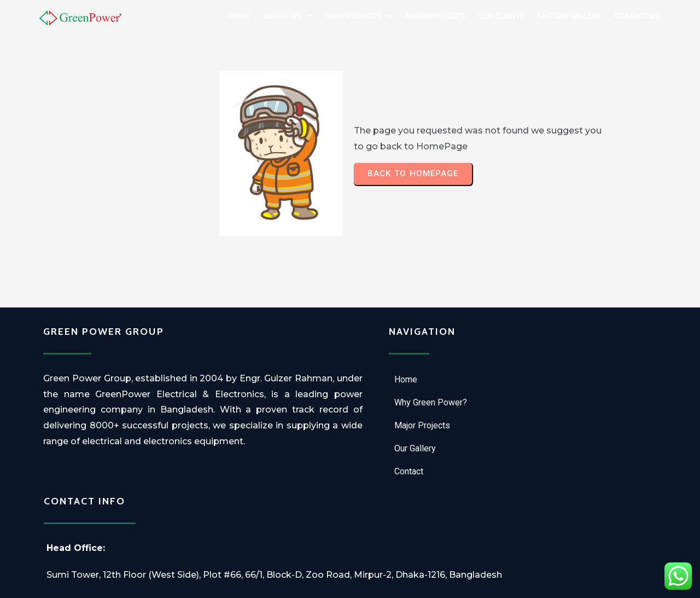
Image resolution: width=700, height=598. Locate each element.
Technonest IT (414, 585)
